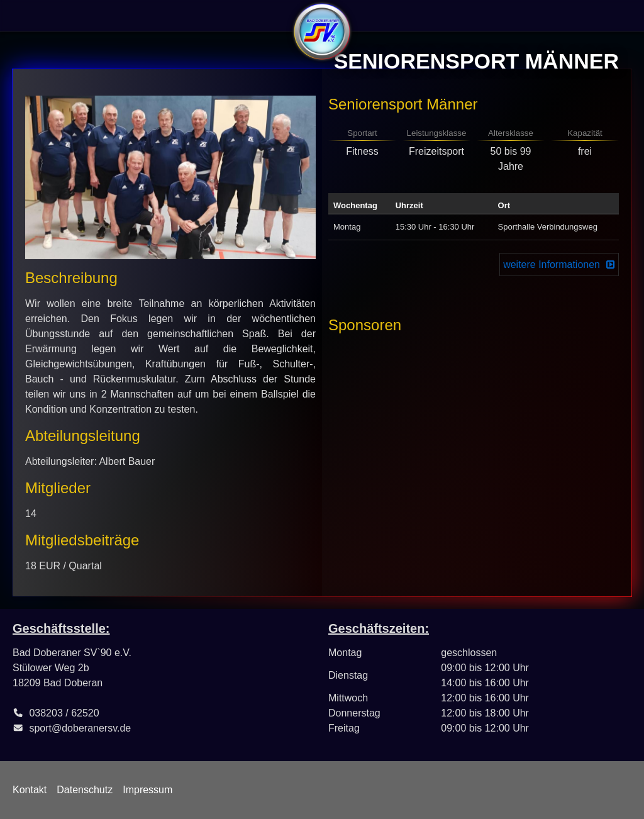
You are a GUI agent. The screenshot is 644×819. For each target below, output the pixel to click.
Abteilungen (178, 15)
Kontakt (30, 790)
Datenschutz (85, 790)
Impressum (147, 790)
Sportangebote (98, 15)
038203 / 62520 (64, 713)
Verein (31, 15)
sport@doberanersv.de (80, 728)
